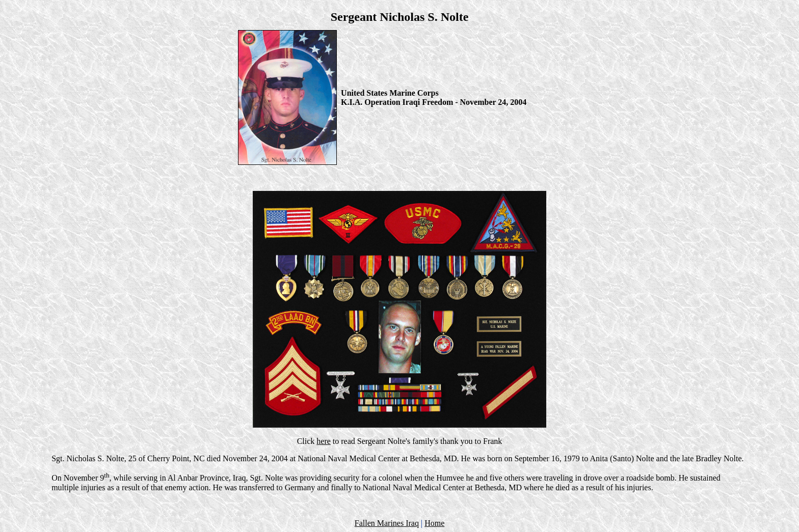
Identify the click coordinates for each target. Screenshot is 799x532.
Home (434, 523)
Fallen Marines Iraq (387, 523)
